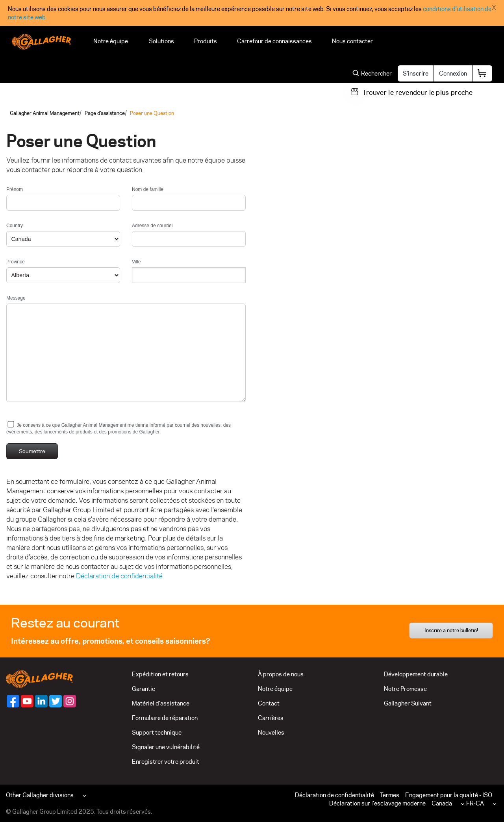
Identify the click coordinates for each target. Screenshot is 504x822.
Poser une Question (152, 113)
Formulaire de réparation (165, 718)
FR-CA (475, 803)
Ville (136, 262)
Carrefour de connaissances (274, 41)
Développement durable (416, 674)
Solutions (161, 41)
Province (16, 262)
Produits (206, 41)
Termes (390, 795)
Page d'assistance (105, 113)
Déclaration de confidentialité (334, 795)
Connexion (453, 73)
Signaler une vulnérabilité (166, 747)
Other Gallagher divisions (40, 795)
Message (16, 298)
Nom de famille (148, 189)
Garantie (144, 689)
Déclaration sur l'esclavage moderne (377, 803)
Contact (269, 703)
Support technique (157, 732)
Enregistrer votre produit (166, 762)
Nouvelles (271, 732)
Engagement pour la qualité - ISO (449, 795)
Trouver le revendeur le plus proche (418, 93)
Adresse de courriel (152, 226)
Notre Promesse (405, 689)
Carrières (271, 718)
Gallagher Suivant (408, 703)
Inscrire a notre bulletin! (451, 630)
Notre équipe (111, 41)
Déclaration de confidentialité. (120, 576)
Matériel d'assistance (161, 703)
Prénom (15, 189)
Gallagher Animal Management (45, 113)
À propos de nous (281, 674)
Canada (442, 803)
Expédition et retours (160, 674)
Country (15, 226)
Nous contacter (354, 41)
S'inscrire (416, 73)
